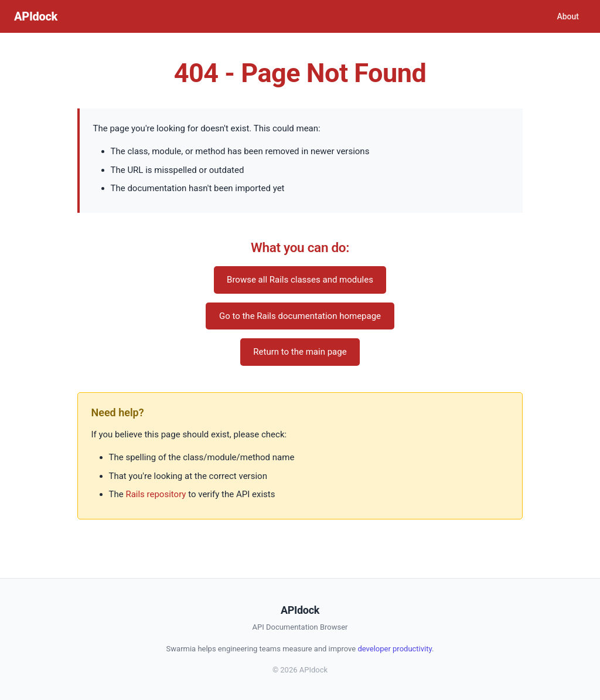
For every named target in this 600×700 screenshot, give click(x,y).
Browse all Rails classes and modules (300, 280)
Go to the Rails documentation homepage (300, 316)
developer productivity (395, 649)
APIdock (36, 16)
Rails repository (156, 494)
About (568, 16)
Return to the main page (300, 352)
